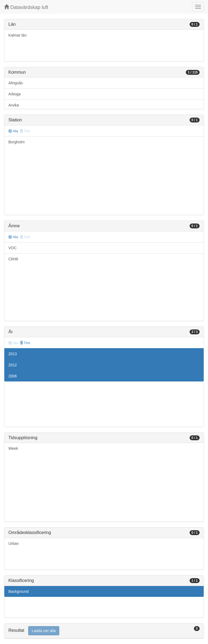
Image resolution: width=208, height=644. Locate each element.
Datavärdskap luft (26, 7)
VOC (12, 248)
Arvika (14, 105)
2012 (13, 365)
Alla (13, 131)
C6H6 (13, 259)
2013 (13, 354)
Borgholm (17, 142)
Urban (14, 543)
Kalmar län (17, 35)
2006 (13, 376)
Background (19, 591)
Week (13, 448)
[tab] (104, 631)
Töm (25, 343)
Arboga (14, 94)
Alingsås (16, 83)
